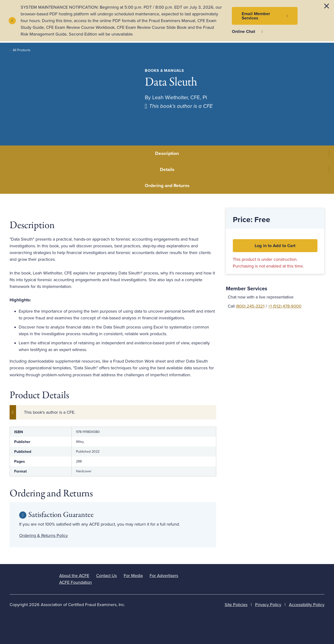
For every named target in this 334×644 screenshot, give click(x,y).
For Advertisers (164, 576)
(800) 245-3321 (250, 306)
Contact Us (106, 576)
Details (167, 170)
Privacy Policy (268, 605)
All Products (22, 50)
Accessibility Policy (307, 605)
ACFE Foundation (76, 582)
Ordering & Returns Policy (44, 535)
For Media (133, 576)
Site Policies (236, 605)
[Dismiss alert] (327, 6)
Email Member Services (256, 16)
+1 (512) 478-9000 (285, 306)
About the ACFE (74, 576)
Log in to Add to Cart (275, 246)
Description (167, 153)
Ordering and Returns (167, 186)
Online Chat (243, 31)
